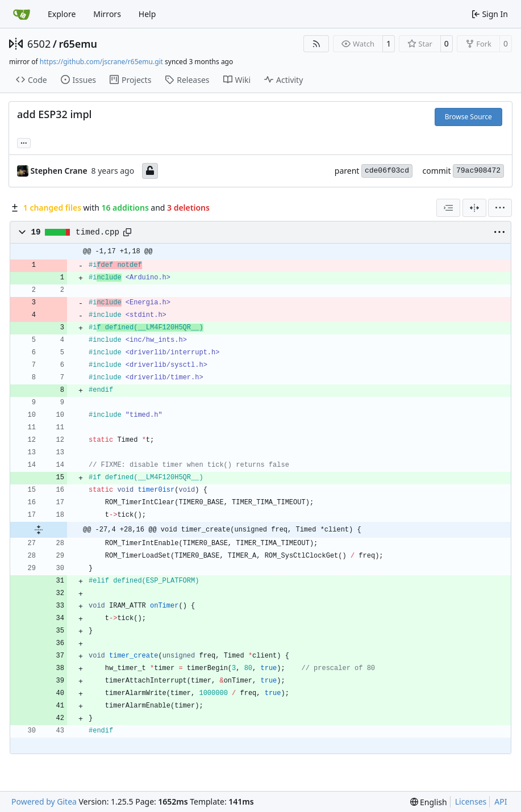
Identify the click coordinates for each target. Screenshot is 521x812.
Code (32, 80)
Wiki (237, 80)
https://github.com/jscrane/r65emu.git (101, 62)
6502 (39, 44)
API (501, 801)
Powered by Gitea (44, 801)
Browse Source (468, 117)
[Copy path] (127, 232)
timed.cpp (97, 232)
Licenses (471, 801)
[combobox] (448, 208)
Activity (284, 80)
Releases (187, 80)
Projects (130, 80)
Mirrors (107, 14)
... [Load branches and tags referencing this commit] (24, 142)
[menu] (500, 208)
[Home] (22, 14)
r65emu (78, 44)
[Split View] (474, 208)
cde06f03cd (387, 171)
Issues (78, 80)
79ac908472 (478, 171)
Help (147, 14)
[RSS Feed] (316, 44)
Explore (62, 14)
